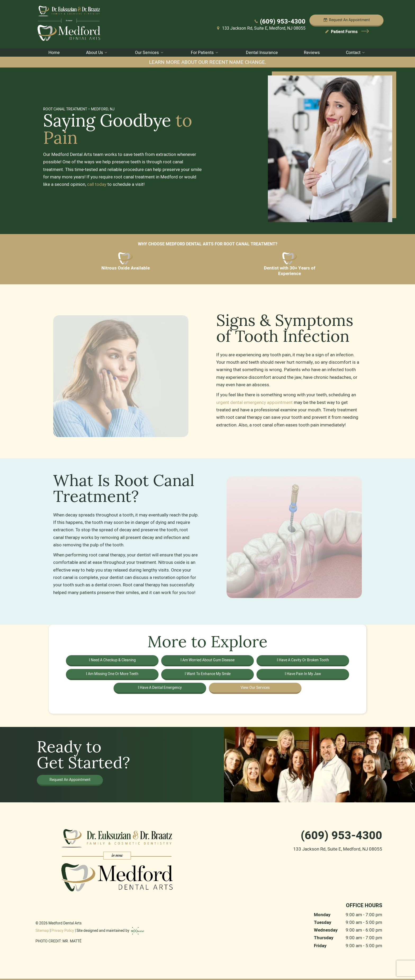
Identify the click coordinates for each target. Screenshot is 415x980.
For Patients (205, 52)
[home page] (70, 24)
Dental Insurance (262, 52)
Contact (356, 52)
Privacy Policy (63, 930)
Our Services (150, 52)
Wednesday (326, 930)
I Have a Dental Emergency (160, 687)
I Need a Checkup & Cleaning (112, 660)
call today (97, 184)
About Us (97, 52)
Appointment (346, 20)
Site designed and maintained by (110, 930)
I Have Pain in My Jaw (303, 674)
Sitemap (42, 930)
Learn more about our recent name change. (208, 62)
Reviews (312, 52)
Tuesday (323, 922)
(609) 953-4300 (279, 21)
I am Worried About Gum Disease (207, 660)
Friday (320, 946)
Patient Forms (347, 32)
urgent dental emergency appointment (255, 402)
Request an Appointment (70, 780)
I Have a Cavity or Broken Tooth (303, 660)
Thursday (324, 938)
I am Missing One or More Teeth (112, 674)
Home (54, 52)
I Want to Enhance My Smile (208, 674)
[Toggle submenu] (106, 52)
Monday (322, 915)
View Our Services (255, 687)
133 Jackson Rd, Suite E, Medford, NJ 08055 (260, 28)
